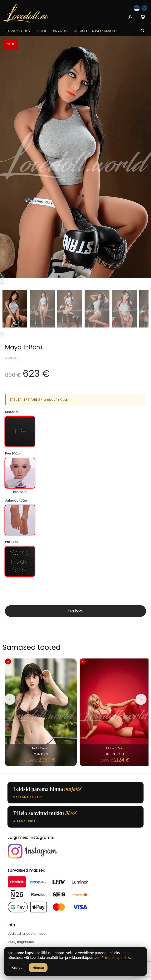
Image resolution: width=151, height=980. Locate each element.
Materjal (12, 412)
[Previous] (10, 699)
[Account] (130, 17)
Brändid (61, 31)
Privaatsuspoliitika (116, 957)
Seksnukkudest (18, 31)
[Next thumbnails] (2, 335)
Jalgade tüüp (16, 500)
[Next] (141, 699)
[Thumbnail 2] (42, 309)
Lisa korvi (76, 611)
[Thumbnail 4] (97, 309)
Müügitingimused (21, 942)
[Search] (143, 31)
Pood (42, 31)
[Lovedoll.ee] (26, 13)
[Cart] (143, 17)
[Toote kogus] (75, 596)
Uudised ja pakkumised (95, 31)
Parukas (12, 542)
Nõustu (38, 968)
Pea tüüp (12, 453)
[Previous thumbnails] (2, 281)
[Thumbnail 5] (124, 309)
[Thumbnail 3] (70, 309)
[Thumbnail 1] (15, 309)
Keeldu (17, 968)
